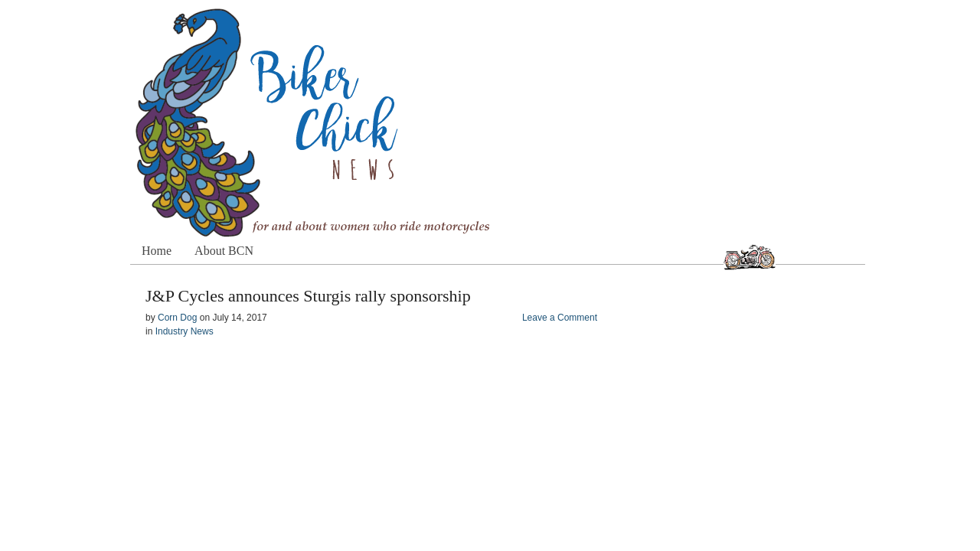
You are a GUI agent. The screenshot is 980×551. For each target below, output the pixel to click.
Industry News (185, 331)
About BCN (224, 251)
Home (157, 251)
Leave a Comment (560, 318)
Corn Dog (177, 318)
